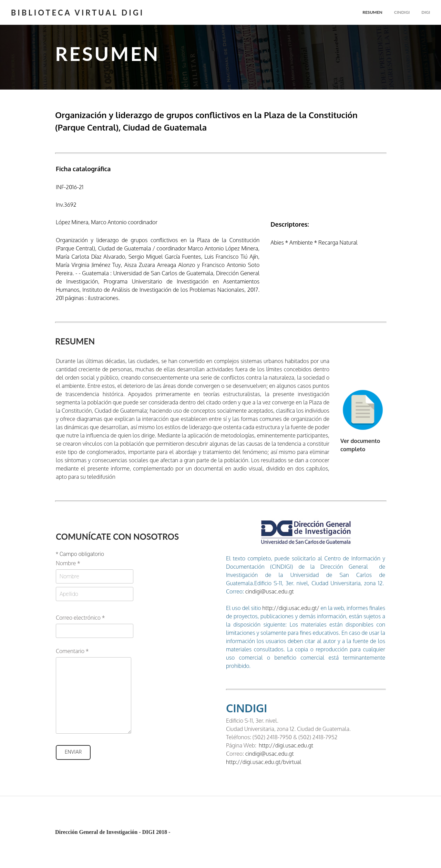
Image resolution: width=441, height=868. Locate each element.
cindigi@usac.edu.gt (270, 591)
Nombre (68, 563)
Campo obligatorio (80, 554)
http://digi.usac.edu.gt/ (290, 608)
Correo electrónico (80, 618)
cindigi (402, 12)
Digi (426, 12)
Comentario (72, 651)
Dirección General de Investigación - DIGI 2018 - (113, 832)
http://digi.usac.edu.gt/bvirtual (264, 762)
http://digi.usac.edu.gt (286, 745)
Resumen (372, 12)
